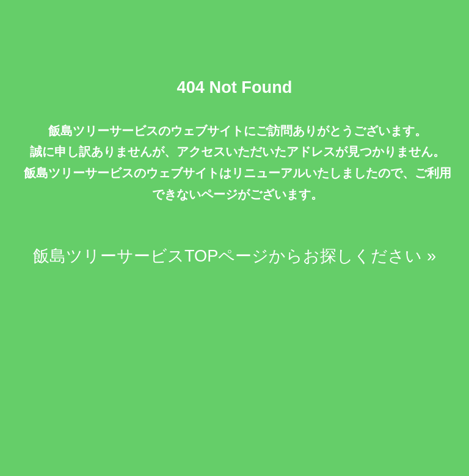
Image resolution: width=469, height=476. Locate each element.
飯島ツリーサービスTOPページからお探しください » (234, 256)
